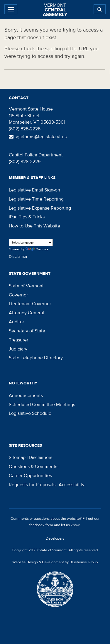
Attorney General (26, 313)
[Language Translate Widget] (31, 242)
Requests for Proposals (32, 485)
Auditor (16, 322)
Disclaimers (40, 457)
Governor (18, 295)
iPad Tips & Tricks (27, 217)
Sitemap (17, 457)
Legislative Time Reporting (36, 199)
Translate (37, 250)
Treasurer (18, 340)
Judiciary (18, 349)
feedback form (41, 525)
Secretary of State (27, 331)
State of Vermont (26, 286)
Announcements (26, 396)
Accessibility (72, 485)
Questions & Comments (33, 467)
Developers (55, 538)
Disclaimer (18, 257)
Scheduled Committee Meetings (42, 405)
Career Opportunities (30, 476)
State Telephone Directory (36, 358)
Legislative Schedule (30, 413)
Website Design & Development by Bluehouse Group (55, 562)
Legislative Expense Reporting (40, 208)
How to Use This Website (34, 226)
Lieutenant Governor (30, 304)
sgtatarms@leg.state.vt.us (38, 137)
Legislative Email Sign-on (34, 190)
